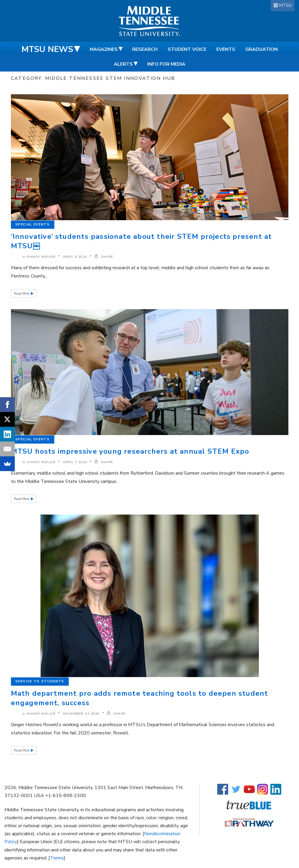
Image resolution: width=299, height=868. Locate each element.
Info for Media (166, 64)
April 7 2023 (75, 462)
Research (145, 49)
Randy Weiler (41, 257)
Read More (22, 294)
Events (226, 49)
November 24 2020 (81, 714)
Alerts (123, 64)
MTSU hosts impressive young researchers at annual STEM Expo (130, 451)
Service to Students (40, 681)
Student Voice (187, 49)
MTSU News (47, 49)
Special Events (33, 224)
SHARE (104, 257)
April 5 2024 (75, 257)
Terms (57, 858)
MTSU (285, 5)
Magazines (104, 49)
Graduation (262, 49)
